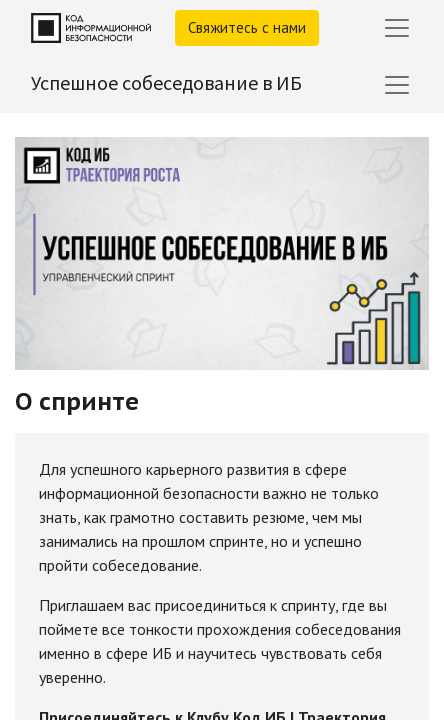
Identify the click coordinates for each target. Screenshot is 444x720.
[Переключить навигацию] (397, 85)
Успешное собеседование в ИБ (166, 82)
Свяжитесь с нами (247, 27)
